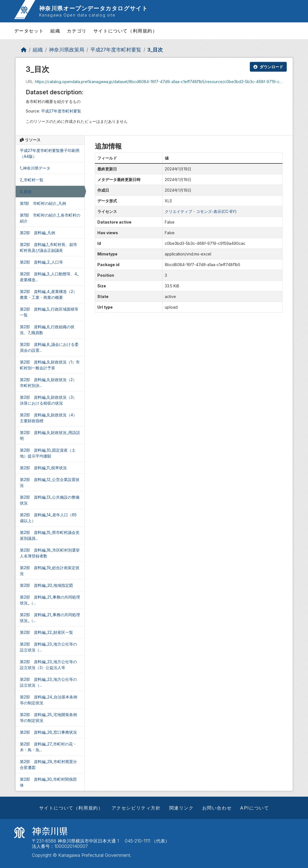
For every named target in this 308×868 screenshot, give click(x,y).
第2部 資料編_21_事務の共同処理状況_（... (50, 600)
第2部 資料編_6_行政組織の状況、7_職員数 (47, 330)
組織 (55, 31)
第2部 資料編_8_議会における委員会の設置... (49, 347)
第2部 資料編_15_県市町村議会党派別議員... (50, 535)
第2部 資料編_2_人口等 (41, 262)
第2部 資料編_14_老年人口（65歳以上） (48, 518)
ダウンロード (268, 67)
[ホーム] (24, 50)
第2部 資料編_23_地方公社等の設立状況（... (48, 647)
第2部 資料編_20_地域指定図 (46, 585)
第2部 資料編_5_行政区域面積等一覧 (49, 312)
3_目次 (155, 50)
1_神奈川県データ (35, 168)
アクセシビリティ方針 (136, 808)
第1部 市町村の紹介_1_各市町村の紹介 (50, 218)
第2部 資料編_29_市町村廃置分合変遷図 (48, 764)
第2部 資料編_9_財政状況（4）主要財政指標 (48, 418)
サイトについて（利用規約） (125, 31)
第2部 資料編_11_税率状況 (43, 468)
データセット (29, 31)
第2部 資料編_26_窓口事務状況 (48, 732)
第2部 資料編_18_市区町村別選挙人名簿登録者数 (50, 553)
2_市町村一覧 (32, 180)
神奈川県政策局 (67, 50)
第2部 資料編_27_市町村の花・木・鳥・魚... (48, 747)
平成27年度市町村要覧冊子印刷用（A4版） (50, 153)
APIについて (254, 808)
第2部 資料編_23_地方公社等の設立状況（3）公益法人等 (48, 665)
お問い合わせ (217, 808)
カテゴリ (77, 31)
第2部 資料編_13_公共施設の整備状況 (50, 500)
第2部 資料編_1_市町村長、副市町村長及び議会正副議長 (49, 247)
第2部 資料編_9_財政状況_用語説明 (50, 435)
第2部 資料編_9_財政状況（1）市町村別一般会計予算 (50, 365)
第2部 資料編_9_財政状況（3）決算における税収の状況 (48, 400)
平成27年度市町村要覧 (116, 50)
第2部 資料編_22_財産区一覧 (46, 632)
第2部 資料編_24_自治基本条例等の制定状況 (49, 700)
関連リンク (182, 808)
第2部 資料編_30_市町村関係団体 (48, 782)
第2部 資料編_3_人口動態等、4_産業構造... (49, 277)
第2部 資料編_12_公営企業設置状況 (50, 482)
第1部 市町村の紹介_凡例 (43, 203)
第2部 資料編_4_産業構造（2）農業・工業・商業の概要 (48, 294)
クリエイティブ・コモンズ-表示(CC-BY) (201, 211)
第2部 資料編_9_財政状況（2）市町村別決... (48, 383)
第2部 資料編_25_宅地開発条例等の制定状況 (48, 717)
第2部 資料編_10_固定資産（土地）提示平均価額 (48, 453)
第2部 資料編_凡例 (37, 233)
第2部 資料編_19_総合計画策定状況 (50, 571)
